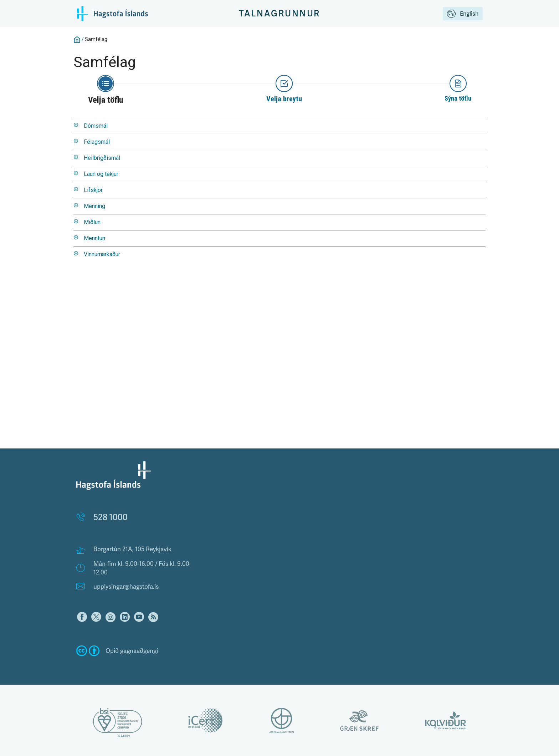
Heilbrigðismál (102, 158)
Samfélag (96, 39)
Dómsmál (96, 126)
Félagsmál (97, 142)
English (463, 14)
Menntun (94, 238)
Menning (94, 206)
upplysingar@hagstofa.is (126, 587)
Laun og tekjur (101, 174)
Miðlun (92, 222)
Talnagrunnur (280, 13)
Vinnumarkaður (102, 254)
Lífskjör (93, 190)
